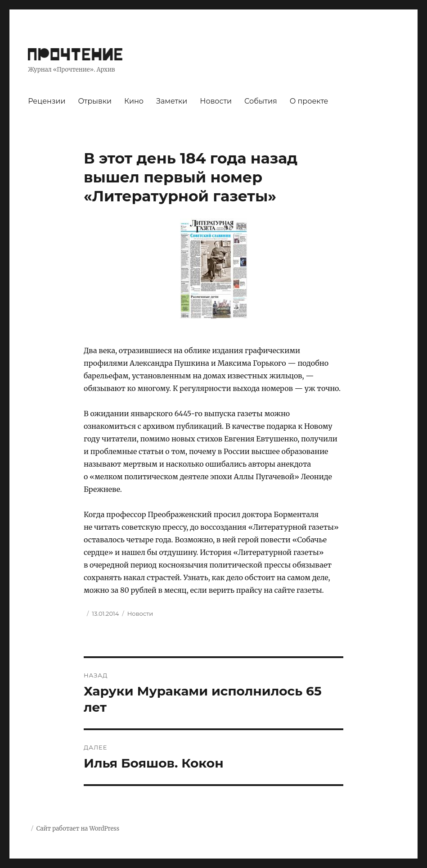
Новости (216, 101)
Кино (134, 101)
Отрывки (95, 101)
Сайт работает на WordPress (78, 829)
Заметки (172, 101)
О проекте (309, 101)
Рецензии (47, 101)
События (261, 101)
